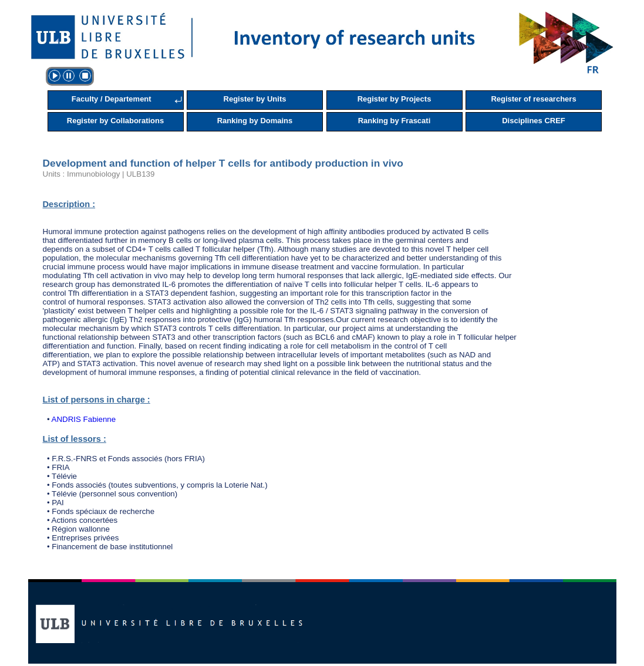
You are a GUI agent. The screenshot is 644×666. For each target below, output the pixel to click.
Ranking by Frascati (395, 121)
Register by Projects (395, 99)
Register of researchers (533, 99)
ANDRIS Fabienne (84, 419)
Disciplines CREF (534, 121)
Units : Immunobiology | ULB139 (99, 174)
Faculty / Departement (112, 99)
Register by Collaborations (115, 121)
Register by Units (255, 99)
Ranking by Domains (255, 121)
